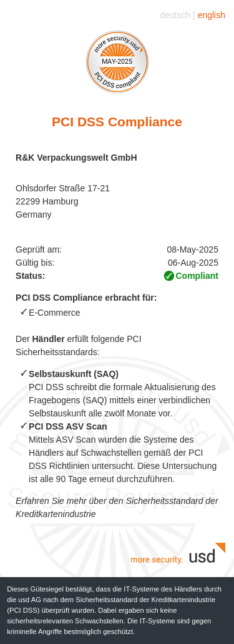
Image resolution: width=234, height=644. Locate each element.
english (212, 15)
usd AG (31, 600)
